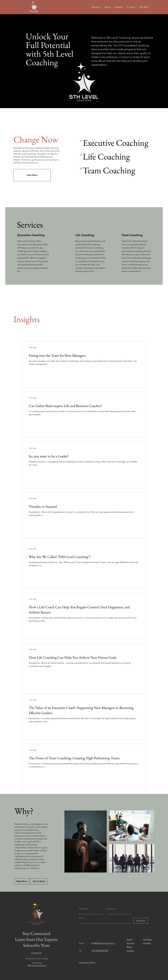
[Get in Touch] (39, 881)
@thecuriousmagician (37, 965)
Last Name (111, 909)
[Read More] (22, 881)
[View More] (32, 175)
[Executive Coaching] (116, 143)
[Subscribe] (141, 921)
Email (81, 918)
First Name (84, 909)
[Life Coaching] (106, 157)
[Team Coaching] (109, 170)
